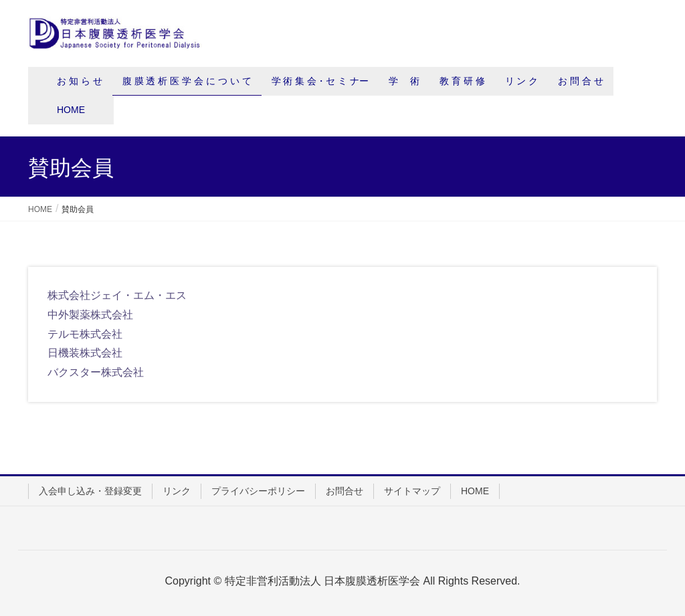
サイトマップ (412, 491)
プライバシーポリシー (258, 491)
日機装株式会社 (85, 353)
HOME (475, 491)
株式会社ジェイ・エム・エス (117, 295)
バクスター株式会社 (96, 372)
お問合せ (345, 491)
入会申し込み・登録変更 (90, 491)
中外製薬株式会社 (90, 315)
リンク (177, 491)
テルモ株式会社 (85, 334)
